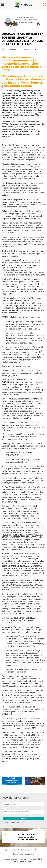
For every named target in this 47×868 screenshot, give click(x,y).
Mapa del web (27, 854)
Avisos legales (9, 851)
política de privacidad (17, 824)
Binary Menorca (30, 858)
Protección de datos (22, 851)
